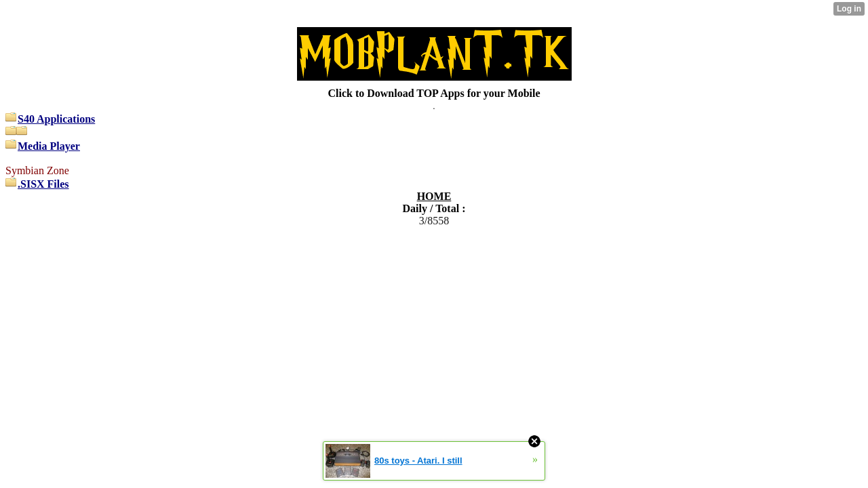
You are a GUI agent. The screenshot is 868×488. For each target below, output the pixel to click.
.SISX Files (43, 184)
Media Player (49, 146)
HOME (434, 196)
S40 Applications (56, 119)
